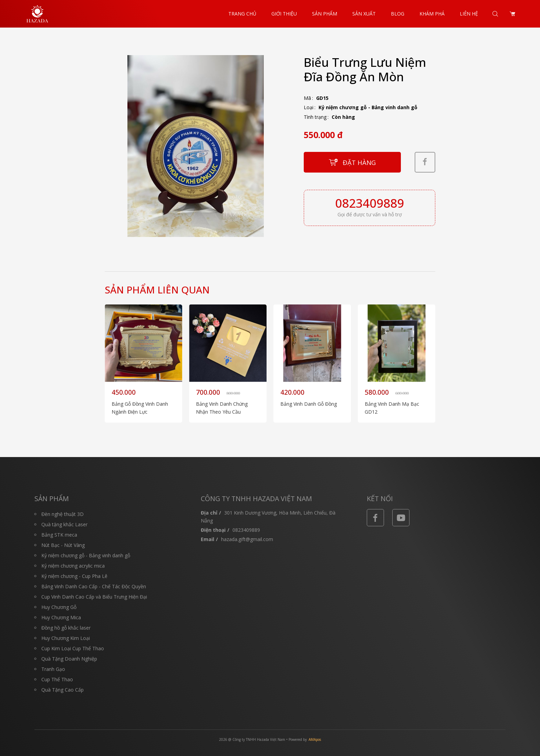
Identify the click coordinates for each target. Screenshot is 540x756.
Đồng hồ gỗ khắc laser (66, 628)
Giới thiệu (284, 14)
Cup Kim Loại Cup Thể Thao (73, 648)
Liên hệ (469, 14)
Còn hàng (343, 117)
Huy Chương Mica (61, 617)
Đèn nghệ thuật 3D (63, 514)
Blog (398, 14)
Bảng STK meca (59, 535)
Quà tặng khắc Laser (64, 524)
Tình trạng (315, 117)
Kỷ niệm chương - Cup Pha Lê (74, 576)
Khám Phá (432, 14)
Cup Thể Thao (57, 679)
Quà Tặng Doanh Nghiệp (69, 659)
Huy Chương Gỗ (59, 607)
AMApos (315, 739)
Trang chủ (242, 14)
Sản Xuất (364, 14)
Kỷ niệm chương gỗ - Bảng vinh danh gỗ (368, 107)
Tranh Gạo (53, 669)
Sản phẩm (325, 14)
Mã (307, 98)
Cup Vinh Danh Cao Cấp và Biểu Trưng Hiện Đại (94, 597)
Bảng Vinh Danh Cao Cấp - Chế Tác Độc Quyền (94, 586)
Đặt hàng (359, 162)
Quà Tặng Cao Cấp (63, 690)
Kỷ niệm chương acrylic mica (73, 566)
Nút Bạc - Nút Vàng (63, 545)
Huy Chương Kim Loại (66, 638)
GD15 (322, 98)
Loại (309, 107)
